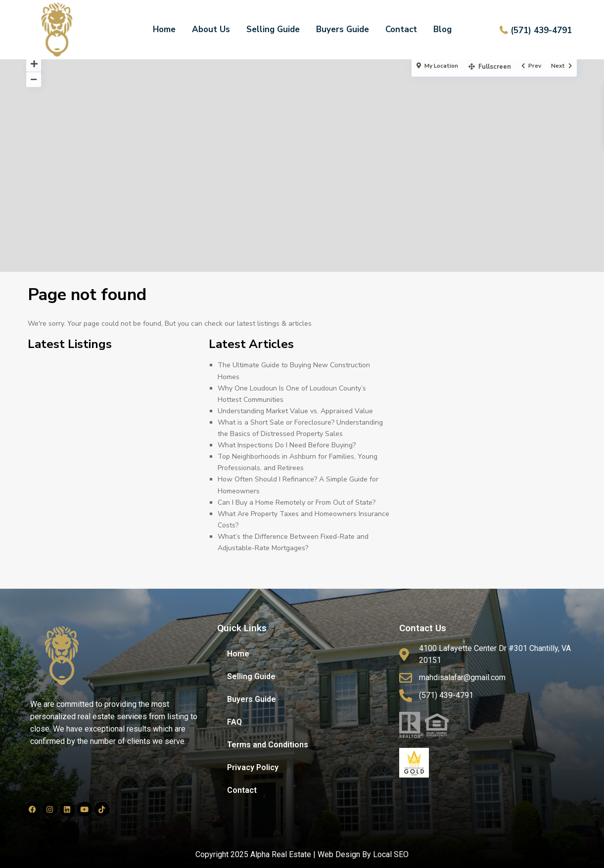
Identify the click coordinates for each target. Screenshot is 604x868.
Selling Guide (273, 29)
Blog (442, 29)
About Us (211, 29)
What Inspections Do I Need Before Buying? (287, 445)
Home (164, 29)
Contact (401, 29)
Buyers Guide (343, 29)
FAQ (234, 722)
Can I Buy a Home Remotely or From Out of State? (297, 502)
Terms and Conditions (268, 745)
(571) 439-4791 (541, 30)
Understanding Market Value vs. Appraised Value (295, 411)
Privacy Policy (253, 767)
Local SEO (391, 854)
